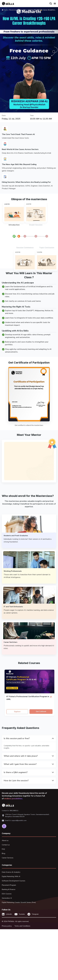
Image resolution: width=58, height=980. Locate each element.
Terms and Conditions (22, 926)
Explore (17, 712)
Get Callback (41, 711)
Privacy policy (7, 926)
